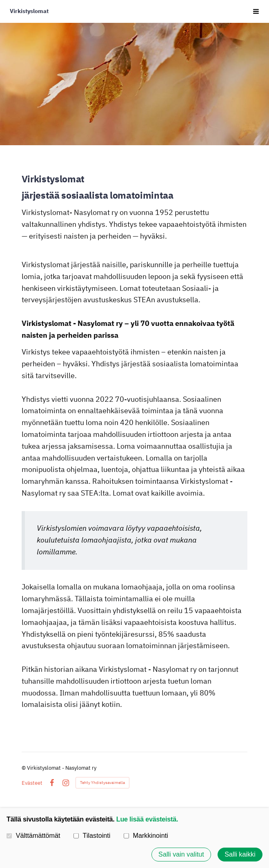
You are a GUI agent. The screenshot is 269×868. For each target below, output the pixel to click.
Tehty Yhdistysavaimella (102, 783)
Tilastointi (92, 835)
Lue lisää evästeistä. (147, 819)
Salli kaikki (240, 855)
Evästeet (32, 783)
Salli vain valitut (181, 855)
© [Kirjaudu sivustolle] (24, 768)
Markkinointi (146, 835)
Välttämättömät (33, 835)
